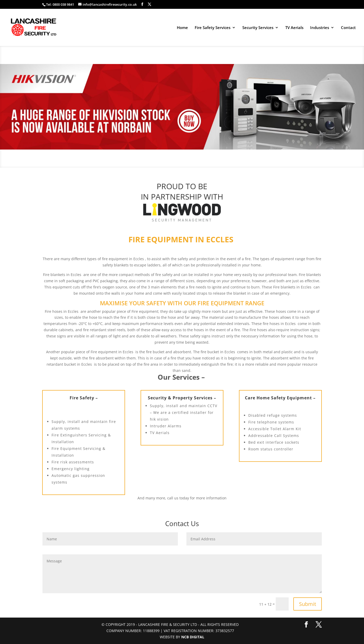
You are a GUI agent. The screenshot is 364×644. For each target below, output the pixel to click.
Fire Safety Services (213, 28)
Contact (348, 28)
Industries (320, 28)
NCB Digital (193, 637)
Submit (308, 604)
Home (182, 28)
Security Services (258, 28)
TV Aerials (294, 28)
